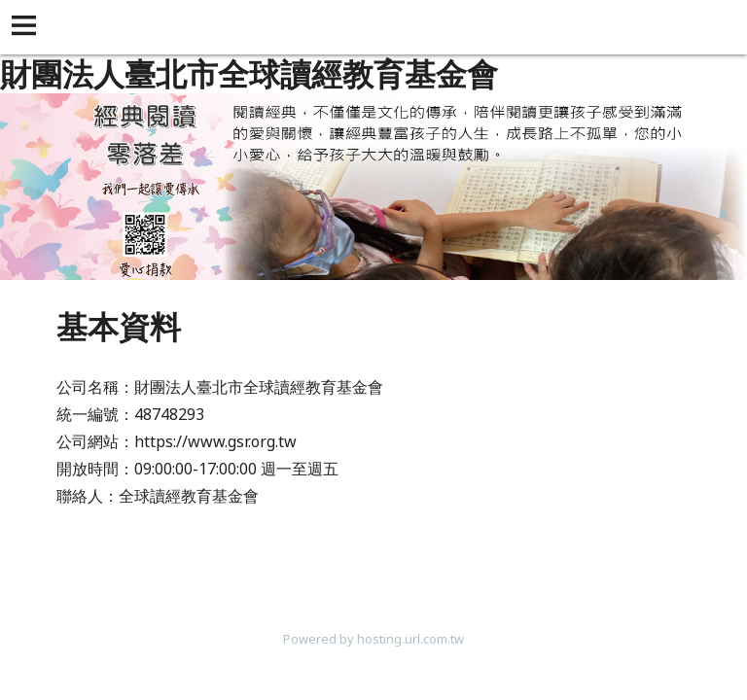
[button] (27, 27)
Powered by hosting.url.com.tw (373, 639)
